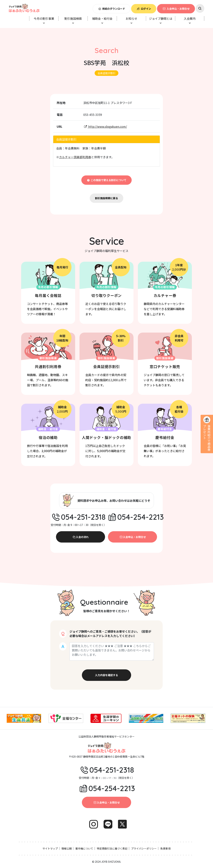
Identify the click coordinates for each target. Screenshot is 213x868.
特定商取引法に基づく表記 (112, 848)
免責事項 (165, 848)
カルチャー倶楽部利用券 (75, 157)
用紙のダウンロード (112, 9)
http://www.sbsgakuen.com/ (105, 126)
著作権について (84, 848)
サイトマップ (50, 848)
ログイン (144, 9)
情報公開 (67, 848)
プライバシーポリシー (144, 848)
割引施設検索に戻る (106, 198)
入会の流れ (81, 537)
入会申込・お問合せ (176, 9)
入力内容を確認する (106, 675)
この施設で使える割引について (107, 180)
